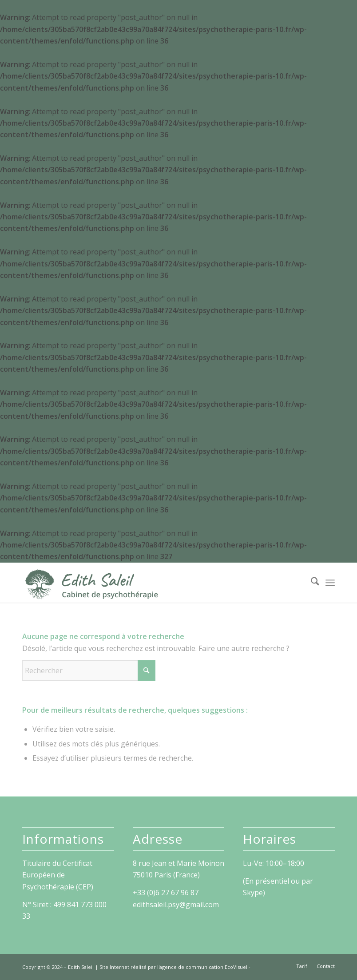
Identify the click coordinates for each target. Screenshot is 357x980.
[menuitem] (311, 583)
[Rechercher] (311, 583)
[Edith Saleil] (91, 583)
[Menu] (330, 583)
